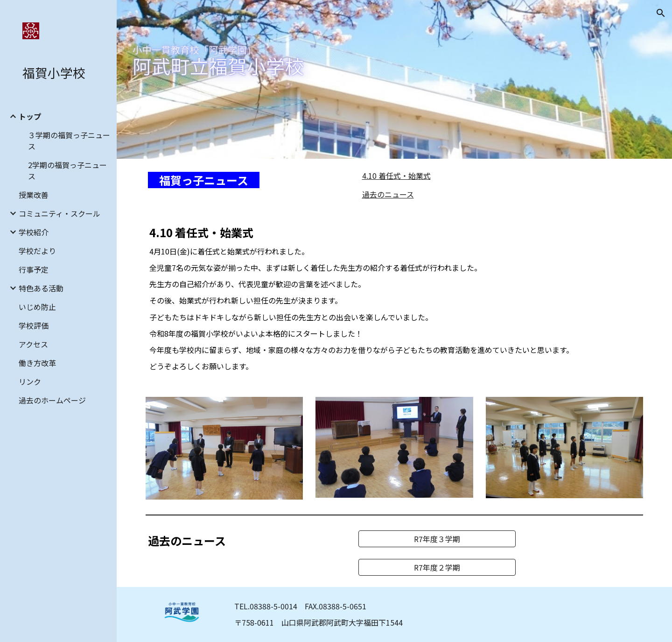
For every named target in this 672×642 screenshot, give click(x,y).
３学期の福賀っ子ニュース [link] (69, 141)
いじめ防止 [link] (37, 307)
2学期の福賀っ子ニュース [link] (67, 170)
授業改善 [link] (34, 195)
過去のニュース (388, 194)
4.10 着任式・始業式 (396, 176)
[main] (245, 180)
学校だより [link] (37, 251)
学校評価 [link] (34, 325)
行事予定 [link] (34, 269)
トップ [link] (30, 116)
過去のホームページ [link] (52, 400)
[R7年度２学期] (437, 567)
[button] (661, 13)
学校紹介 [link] (34, 232)
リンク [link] (30, 381)
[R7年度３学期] (437, 539)
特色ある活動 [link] (41, 288)
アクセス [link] (33, 344)
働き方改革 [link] (37, 363)
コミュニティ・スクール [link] (59, 213)
